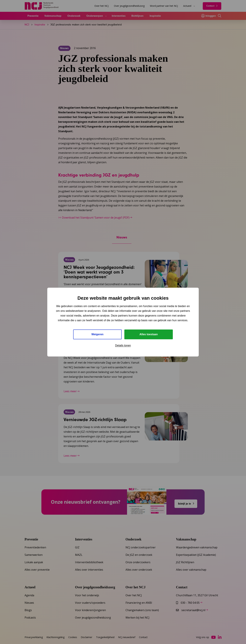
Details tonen (123, 345)
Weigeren (97, 334)
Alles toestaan (149, 334)
